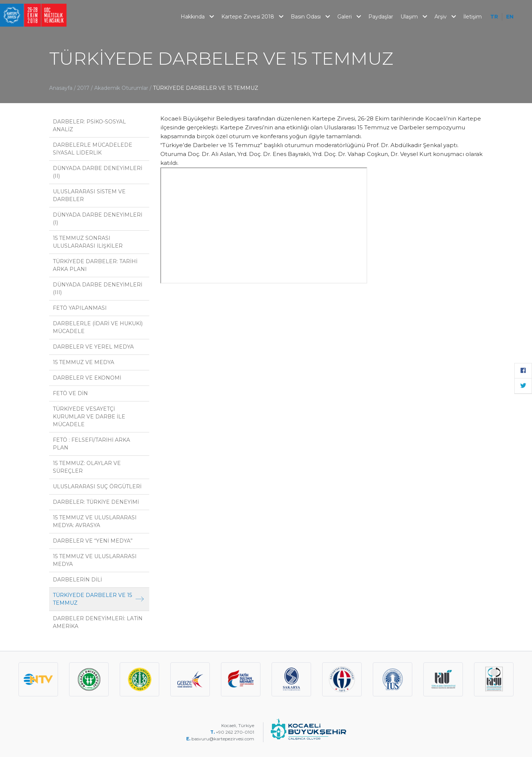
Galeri (349, 17)
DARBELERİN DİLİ (77, 580)
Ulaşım (414, 17)
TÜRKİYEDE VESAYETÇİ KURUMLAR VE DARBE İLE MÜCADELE (89, 417)
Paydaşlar (381, 17)
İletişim (473, 17)
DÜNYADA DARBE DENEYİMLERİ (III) (98, 288)
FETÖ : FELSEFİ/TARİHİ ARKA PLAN (91, 444)
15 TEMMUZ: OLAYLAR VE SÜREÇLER (87, 467)
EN (510, 17)
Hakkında (197, 17)
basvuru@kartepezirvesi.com (223, 739)
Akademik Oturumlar (122, 88)
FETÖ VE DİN (70, 393)
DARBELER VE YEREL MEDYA (93, 347)
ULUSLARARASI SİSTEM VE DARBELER (89, 195)
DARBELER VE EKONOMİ (87, 378)
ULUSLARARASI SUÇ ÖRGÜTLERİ (97, 486)
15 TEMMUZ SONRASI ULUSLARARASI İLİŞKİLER (88, 242)
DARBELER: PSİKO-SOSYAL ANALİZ (89, 125)
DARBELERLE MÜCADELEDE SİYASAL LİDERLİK (93, 149)
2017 (83, 88)
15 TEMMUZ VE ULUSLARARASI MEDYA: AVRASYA (95, 521)
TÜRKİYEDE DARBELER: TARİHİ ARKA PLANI (95, 265)
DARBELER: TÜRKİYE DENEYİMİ (96, 502)
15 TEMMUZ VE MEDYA (83, 362)
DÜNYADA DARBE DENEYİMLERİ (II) (98, 172)
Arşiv (445, 17)
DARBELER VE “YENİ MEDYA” (93, 541)
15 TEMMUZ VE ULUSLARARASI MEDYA (95, 560)
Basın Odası (310, 17)
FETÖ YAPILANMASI (80, 308)
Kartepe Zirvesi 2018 (252, 17)
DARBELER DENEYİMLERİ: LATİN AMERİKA (98, 622)
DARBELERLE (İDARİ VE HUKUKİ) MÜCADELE (98, 327)
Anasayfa (61, 88)
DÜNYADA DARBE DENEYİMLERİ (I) (98, 219)
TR (494, 17)
